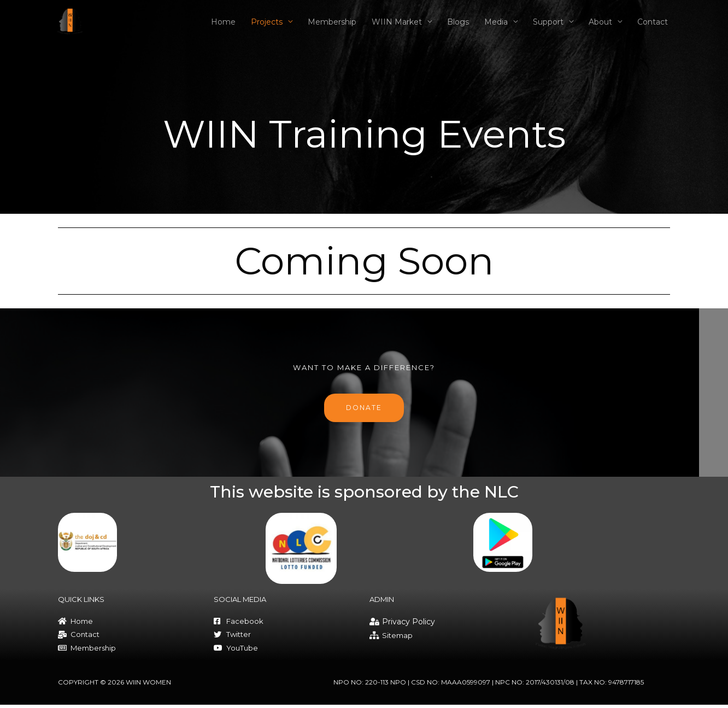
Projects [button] (267, 30)
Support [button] (548, 30)
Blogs (458, 30)
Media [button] (496, 30)
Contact (653, 30)
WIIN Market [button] (397, 30)
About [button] (600, 30)
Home (223, 30)
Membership (332, 30)
